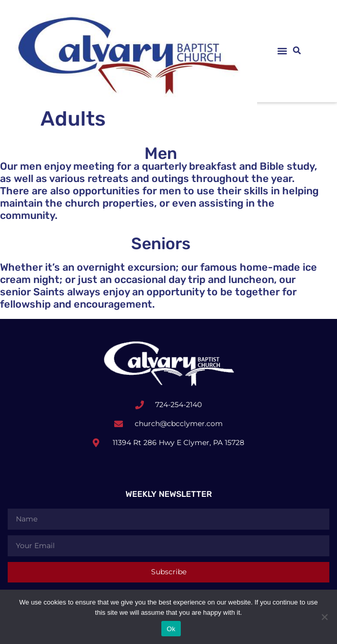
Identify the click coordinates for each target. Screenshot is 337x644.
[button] (282, 51)
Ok (171, 629)
